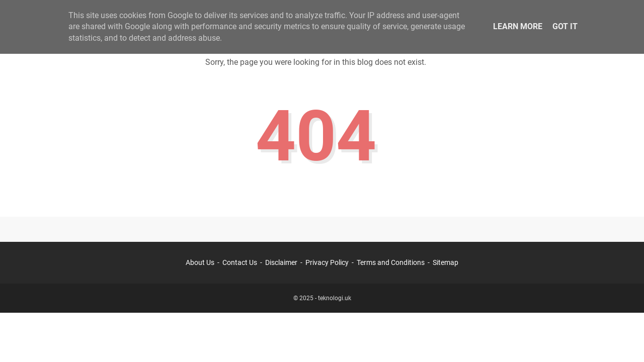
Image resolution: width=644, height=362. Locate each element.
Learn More (518, 26)
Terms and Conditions (391, 262)
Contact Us (240, 262)
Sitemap (446, 262)
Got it (565, 26)
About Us (200, 262)
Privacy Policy (327, 262)
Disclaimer (281, 262)
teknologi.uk (335, 298)
